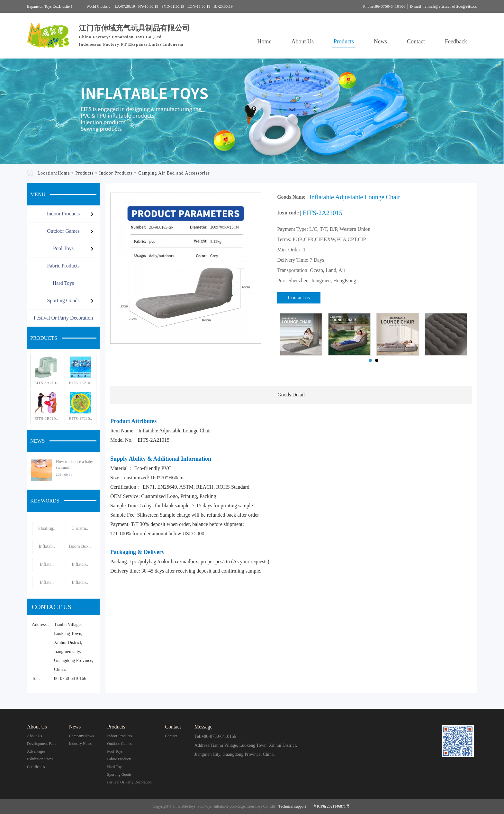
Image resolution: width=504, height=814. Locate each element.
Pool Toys (63, 248)
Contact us (299, 298)
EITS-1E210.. (80, 383)
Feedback (456, 41)
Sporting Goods (63, 300)
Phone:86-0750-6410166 (384, 6)
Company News (81, 736)
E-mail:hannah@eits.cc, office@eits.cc (443, 6)
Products (344, 41)
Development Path (41, 744)
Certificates (36, 767)
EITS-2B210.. (46, 418)
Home (265, 41)
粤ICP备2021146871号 (331, 806)
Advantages (36, 751)
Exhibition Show (40, 759)
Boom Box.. (80, 546)
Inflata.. (47, 564)
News (380, 41)
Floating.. (47, 528)
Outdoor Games (63, 231)
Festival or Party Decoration (63, 318)
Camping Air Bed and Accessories (174, 173)
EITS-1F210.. (81, 418)
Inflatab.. (47, 546)
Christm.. (80, 528)
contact (171, 736)
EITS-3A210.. (46, 383)
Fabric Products (63, 266)
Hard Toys (63, 283)
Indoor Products (116, 173)
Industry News (80, 744)
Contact (416, 41)
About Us (303, 41)
